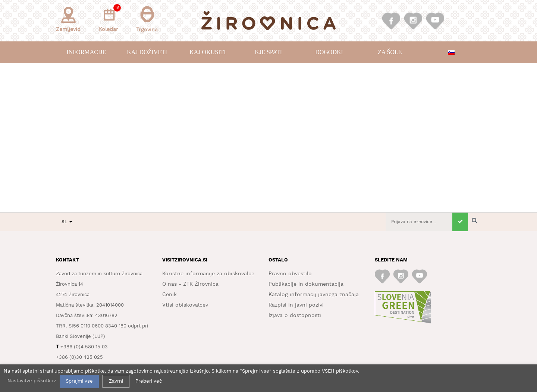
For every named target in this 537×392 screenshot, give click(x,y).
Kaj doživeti (147, 52)
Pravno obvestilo (290, 274)
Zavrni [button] (116, 381)
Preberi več (149, 381)
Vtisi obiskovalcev (185, 305)
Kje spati (268, 52)
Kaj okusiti (208, 52)
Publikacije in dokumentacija (306, 284)
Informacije (86, 52)
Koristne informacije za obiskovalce (208, 274)
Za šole (390, 52)
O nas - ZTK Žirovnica (190, 284)
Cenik (169, 295)
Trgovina (147, 19)
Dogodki (329, 52)
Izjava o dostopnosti (295, 316)
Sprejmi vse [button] (79, 381)
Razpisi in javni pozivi (296, 305)
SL (67, 222)
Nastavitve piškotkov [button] (32, 381)
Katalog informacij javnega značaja (314, 295)
